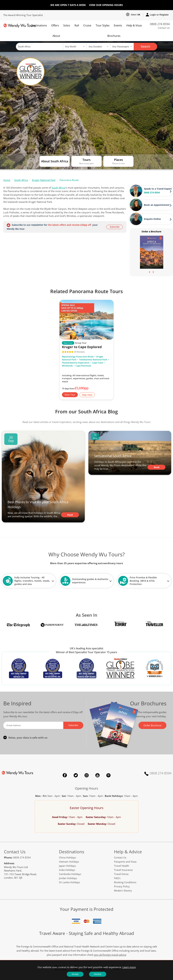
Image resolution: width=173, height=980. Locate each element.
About (56, 36)
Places (118, 160)
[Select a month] (75, 47)
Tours (86, 160)
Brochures (114, 36)
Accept (75, 974)
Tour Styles (103, 25)
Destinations (39, 25)
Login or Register (157, 15)
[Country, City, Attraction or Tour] (39, 47)
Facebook (65, 775)
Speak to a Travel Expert (158, 189)
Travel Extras (121, 874)
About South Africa (55, 161)
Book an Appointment (157, 205)
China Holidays (67, 857)
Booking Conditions (125, 882)
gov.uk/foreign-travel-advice (110, 955)
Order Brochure (152, 725)
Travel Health (122, 866)
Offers (55, 25)
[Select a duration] (98, 47)
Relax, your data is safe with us (28, 738)
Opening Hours (86, 788)
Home (7, 180)
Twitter (76, 775)
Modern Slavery (123, 890)
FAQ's (117, 878)
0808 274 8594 (160, 24)
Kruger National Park (44, 180)
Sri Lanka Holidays (69, 882)
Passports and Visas (125, 862)
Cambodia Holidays (70, 874)
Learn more (129, 967)
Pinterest (108, 775)
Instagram (87, 775)
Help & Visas (134, 25)
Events (118, 25)
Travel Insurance (123, 870)
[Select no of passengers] (122, 47)
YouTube (97, 775)
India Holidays (67, 870)
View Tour (70, 395)
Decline (98, 974)
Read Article (70, 515)
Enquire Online (152, 219)
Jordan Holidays (68, 878)
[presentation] (150, 272)
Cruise (87, 25)
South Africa (21, 180)
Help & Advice (128, 852)
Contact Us (164, 28)
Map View (87, 395)
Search (145, 47)
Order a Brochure (151, 231)
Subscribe (115, 227)
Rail (77, 25)
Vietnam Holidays (69, 862)
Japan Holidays (67, 866)
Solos (67, 25)
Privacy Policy (122, 886)
